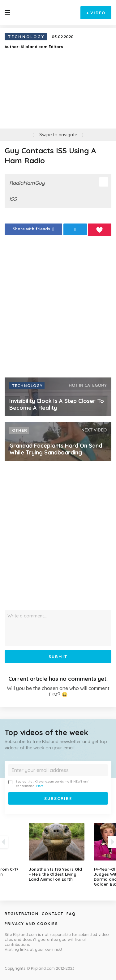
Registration (22, 914)
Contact (53, 914)
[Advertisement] (58, 308)
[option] (58, 852)
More (40, 786)
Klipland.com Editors (42, 47)
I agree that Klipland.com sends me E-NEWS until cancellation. (49, 784)
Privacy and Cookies (31, 924)
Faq (71, 914)
